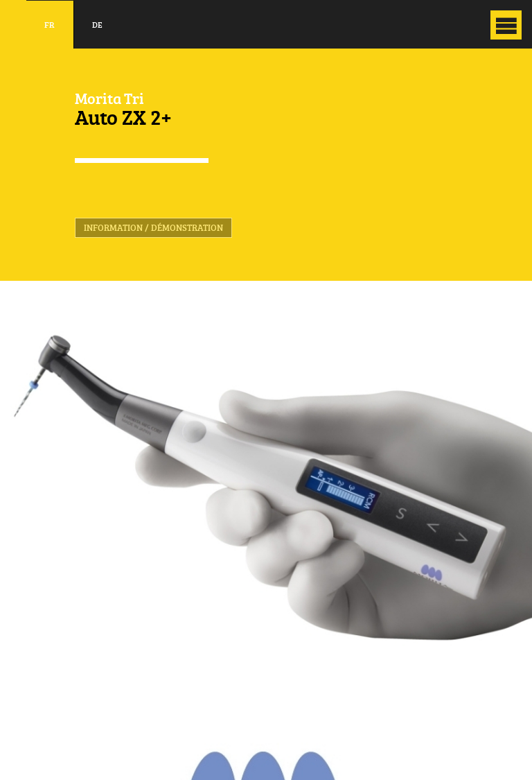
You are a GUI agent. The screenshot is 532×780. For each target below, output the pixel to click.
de (97, 25)
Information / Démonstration (153, 227)
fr (50, 25)
